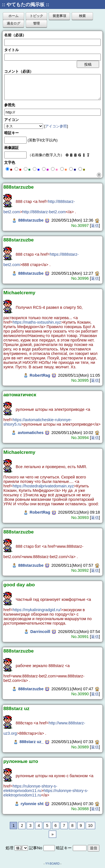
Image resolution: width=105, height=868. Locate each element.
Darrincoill (40, 632)
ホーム (13, 16)
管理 (36, 23)
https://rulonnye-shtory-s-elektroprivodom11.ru (30, 788)
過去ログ (13, 23)
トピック (36, 16)
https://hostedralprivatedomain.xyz (43, 486)
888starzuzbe (31, 220)
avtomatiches (31, 433)
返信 (95, 226)
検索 (82, 16)
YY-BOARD (53, 864)
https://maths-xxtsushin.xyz (37, 322)
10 (90, 826)
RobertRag (40, 375)
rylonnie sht (32, 804)
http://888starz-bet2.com (44, 212)
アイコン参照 (56, 126)
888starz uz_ (32, 742)
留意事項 (59, 16)
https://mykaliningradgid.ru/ (37, 610)
